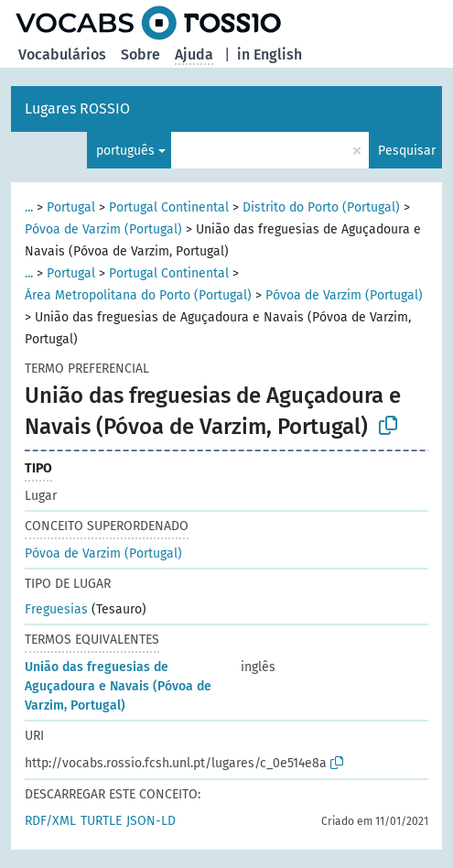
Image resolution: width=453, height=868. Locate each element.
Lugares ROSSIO (77, 108)
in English (270, 54)
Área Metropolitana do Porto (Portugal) (138, 295)
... (29, 207)
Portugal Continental (169, 207)
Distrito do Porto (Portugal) (321, 207)
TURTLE (101, 821)
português (125, 151)
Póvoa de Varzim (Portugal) (103, 229)
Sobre (140, 54)
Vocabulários (62, 54)
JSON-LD (151, 821)
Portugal (71, 207)
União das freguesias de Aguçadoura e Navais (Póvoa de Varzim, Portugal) (118, 686)
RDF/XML (50, 821)
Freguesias (56, 609)
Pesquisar (407, 151)
